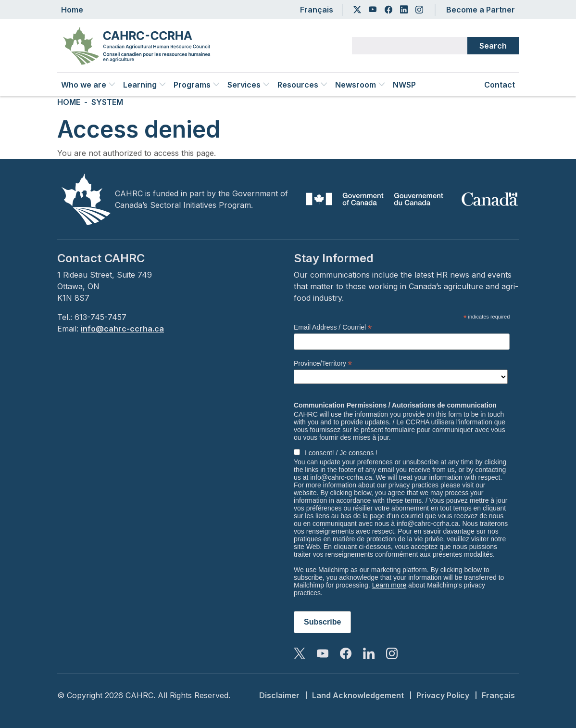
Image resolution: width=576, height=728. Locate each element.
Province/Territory (323, 364)
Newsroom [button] (360, 85)
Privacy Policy (443, 695)
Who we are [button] (88, 85)
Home (72, 10)
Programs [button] (197, 85)
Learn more (389, 585)
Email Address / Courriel (333, 327)
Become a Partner (481, 10)
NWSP (404, 85)
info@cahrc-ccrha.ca (122, 329)
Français (317, 10)
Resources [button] (302, 85)
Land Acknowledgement (358, 695)
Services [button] (249, 85)
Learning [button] (144, 85)
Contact (500, 85)
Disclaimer (279, 695)
